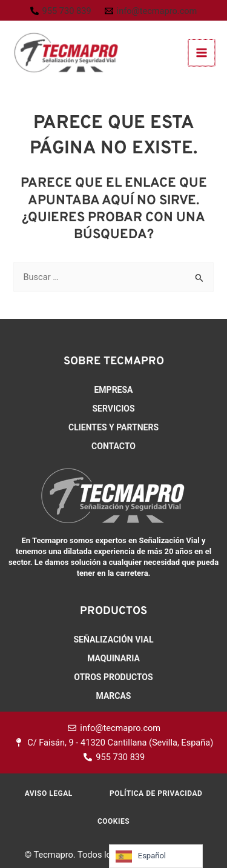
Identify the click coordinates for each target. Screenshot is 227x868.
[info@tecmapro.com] (151, 11)
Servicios (113, 409)
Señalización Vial (113, 639)
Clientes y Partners (113, 427)
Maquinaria (113, 658)
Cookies (113, 821)
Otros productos (113, 677)
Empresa (113, 390)
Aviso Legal (49, 793)
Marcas (114, 696)
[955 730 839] (61, 11)
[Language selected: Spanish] (156, 856)
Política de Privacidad (156, 793)
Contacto (113, 446)
